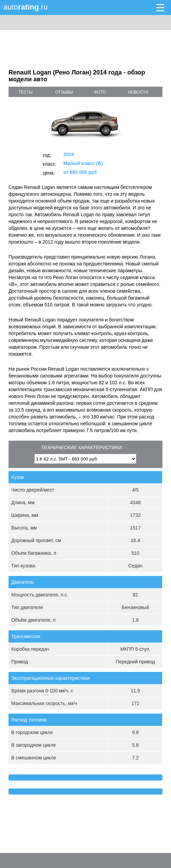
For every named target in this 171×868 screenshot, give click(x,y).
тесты (26, 92)
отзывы (64, 92)
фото (100, 92)
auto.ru (26, 7)
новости (138, 92)
